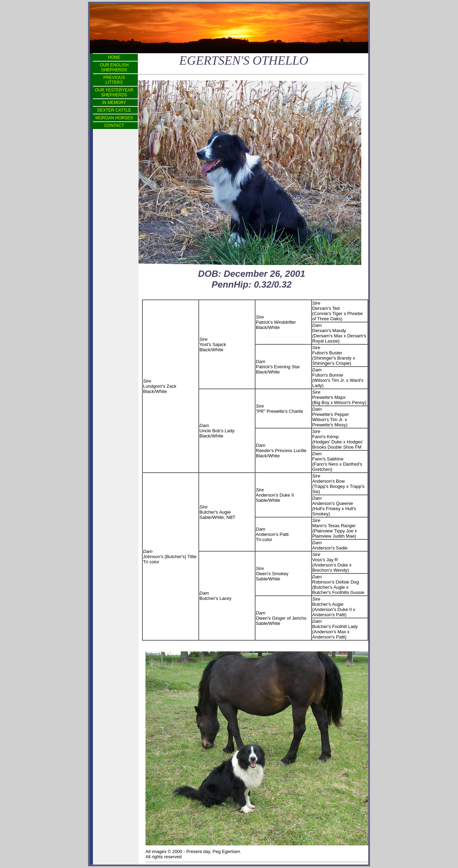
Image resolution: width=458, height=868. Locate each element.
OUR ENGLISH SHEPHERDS (114, 67)
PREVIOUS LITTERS (114, 80)
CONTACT (114, 126)
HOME (114, 57)
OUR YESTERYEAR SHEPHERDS (114, 93)
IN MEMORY (114, 103)
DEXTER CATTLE (114, 110)
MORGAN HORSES (114, 118)
